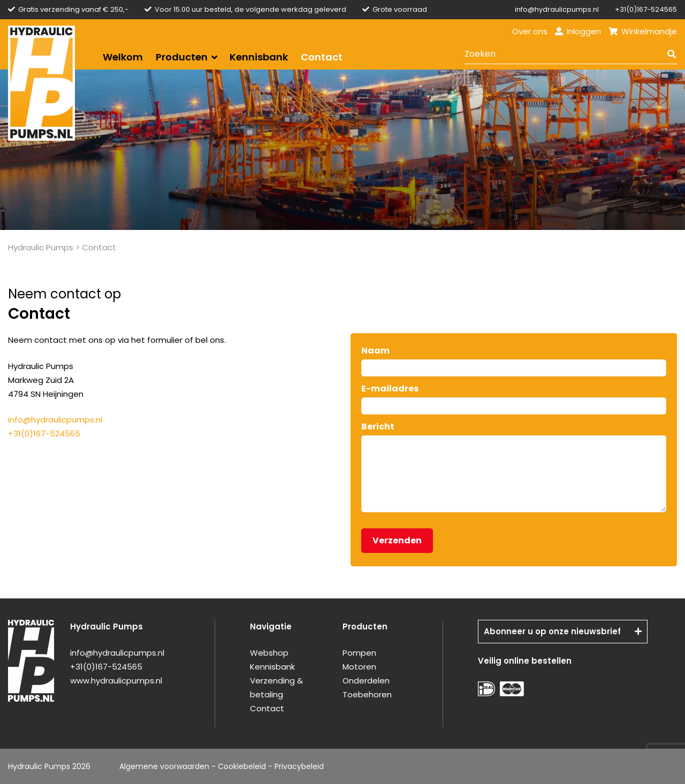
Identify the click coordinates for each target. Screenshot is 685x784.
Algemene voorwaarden (164, 766)
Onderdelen (366, 681)
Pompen (359, 653)
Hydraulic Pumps (41, 247)
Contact (322, 57)
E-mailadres (390, 389)
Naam (375, 351)
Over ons (530, 31)
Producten (182, 57)
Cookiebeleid (242, 766)
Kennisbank (259, 57)
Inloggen (578, 31)
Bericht (378, 426)
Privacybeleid (299, 766)
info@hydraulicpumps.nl (557, 9)
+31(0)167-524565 (646, 9)
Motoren (359, 667)
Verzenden (397, 540)
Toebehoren (367, 694)
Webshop (269, 653)
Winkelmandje (643, 31)
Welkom (123, 57)
